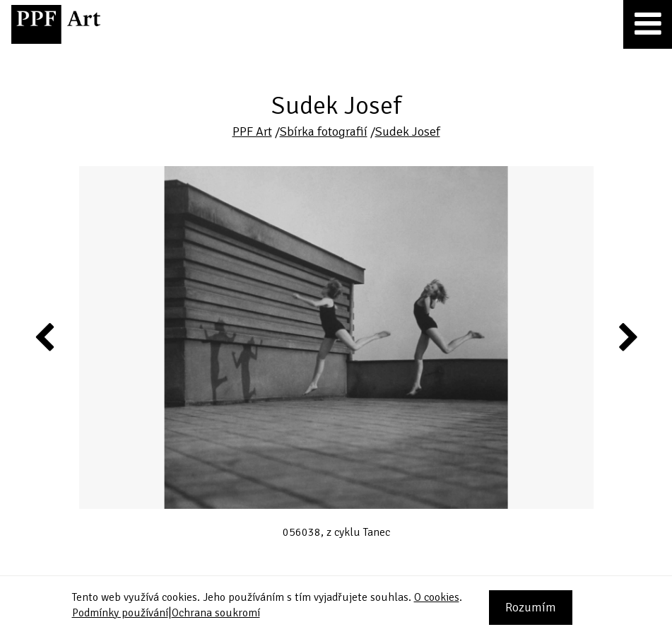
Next (627, 336)
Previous (45, 336)
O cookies (437, 597)
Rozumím (531, 607)
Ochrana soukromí (216, 613)
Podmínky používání (120, 613)
